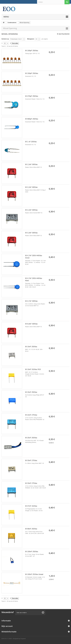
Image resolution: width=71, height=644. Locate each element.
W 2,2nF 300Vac (31, 187)
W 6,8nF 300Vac (31, 324)
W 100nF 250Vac (32, 552)
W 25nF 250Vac (31, 438)
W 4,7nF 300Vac (31, 301)
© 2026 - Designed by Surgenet (17, 639)
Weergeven (31, 39)
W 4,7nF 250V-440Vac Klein (34, 279)
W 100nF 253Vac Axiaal (34, 574)
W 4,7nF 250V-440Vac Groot (34, 257)
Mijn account (7, 626)
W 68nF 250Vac (31, 529)
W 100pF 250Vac (32, 51)
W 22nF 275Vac (31, 415)
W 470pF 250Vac (32, 96)
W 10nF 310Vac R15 (33, 369)
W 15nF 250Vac (31, 392)
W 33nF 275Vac (31, 460)
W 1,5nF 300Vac (31, 164)
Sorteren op (5, 39)
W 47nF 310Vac (31, 506)
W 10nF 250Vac (31, 347)
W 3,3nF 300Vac (31, 233)
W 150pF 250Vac (32, 73)
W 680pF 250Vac (32, 119)
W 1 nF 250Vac (31, 142)
